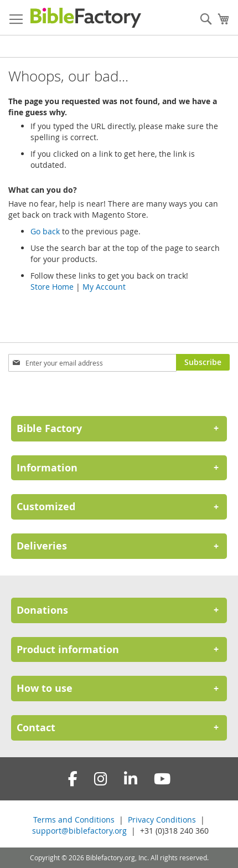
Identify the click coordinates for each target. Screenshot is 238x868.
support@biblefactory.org (79, 831)
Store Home (52, 287)
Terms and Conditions (74, 820)
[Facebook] (73, 779)
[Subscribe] (203, 362)
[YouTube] (162, 779)
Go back (45, 231)
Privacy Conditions (162, 820)
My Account (104, 287)
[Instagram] (101, 779)
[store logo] (86, 18)
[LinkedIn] (131, 779)
